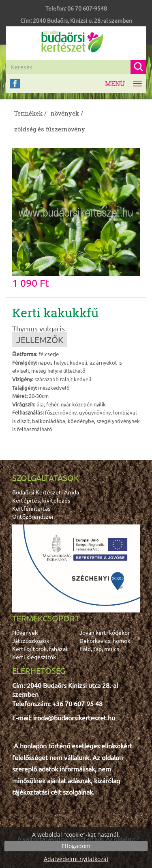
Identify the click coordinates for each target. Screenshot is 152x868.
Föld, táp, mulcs (99, 649)
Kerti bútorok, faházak (40, 649)
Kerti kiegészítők (34, 657)
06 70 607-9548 (87, 8)
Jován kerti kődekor (105, 632)
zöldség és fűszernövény (50, 129)
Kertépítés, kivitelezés (41, 500)
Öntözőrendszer (33, 516)
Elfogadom (76, 846)
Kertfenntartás (31, 508)
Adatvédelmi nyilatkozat (76, 859)
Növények (25, 632)
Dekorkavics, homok (105, 640)
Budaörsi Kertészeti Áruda (46, 492)
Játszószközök (31, 640)
